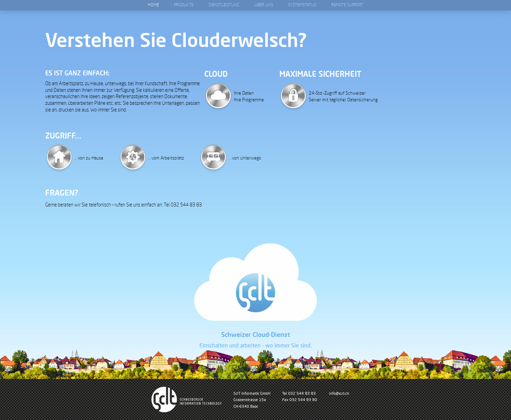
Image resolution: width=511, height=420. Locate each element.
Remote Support (347, 5)
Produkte (184, 5)
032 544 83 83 (302, 393)
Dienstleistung (224, 5)
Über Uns (264, 5)
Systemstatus (302, 5)
